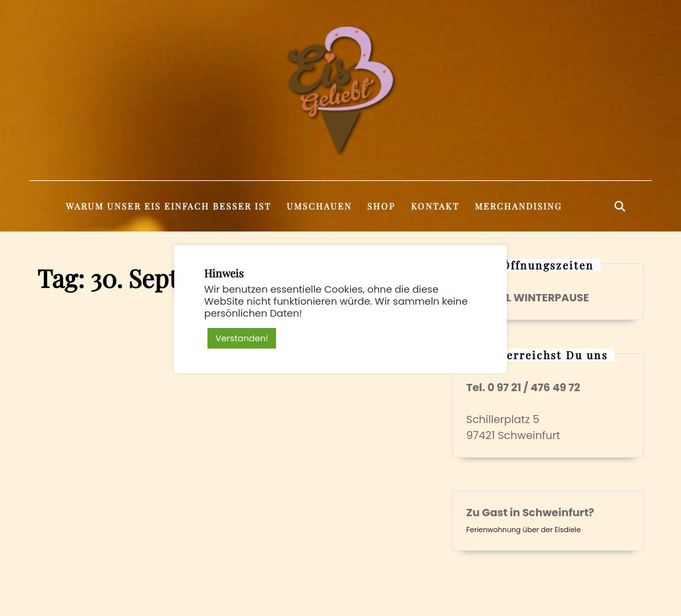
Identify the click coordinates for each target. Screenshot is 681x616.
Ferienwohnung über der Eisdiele (523, 530)
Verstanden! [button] (242, 338)
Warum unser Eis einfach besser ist (169, 206)
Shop (381, 206)
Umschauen (319, 206)
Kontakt (435, 206)
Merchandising (518, 206)
